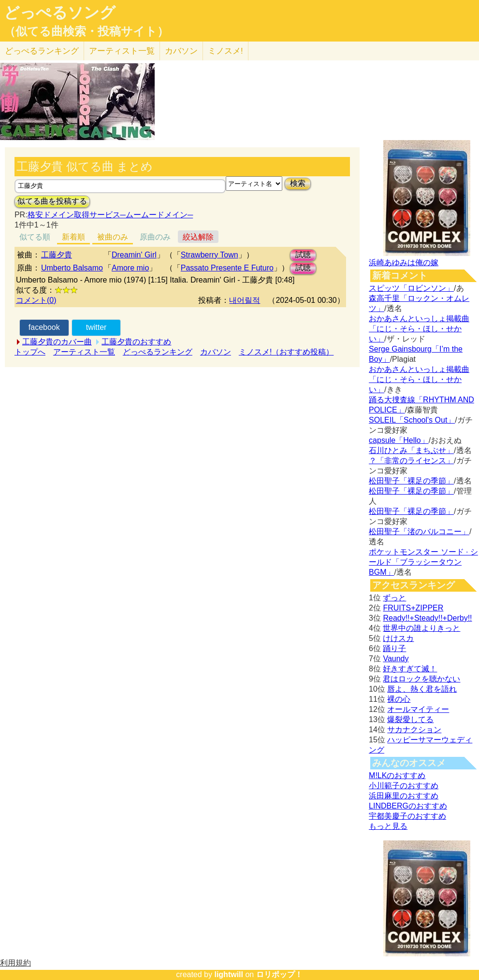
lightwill (229, 974)
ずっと (394, 598)
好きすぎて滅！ (410, 669)
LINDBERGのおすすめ (408, 806)
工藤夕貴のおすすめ (136, 342)
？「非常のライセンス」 (411, 461)
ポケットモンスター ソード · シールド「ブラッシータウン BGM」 (423, 562)
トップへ (30, 352)
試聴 (303, 255)
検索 (298, 183)
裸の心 (399, 699)
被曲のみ (113, 237)
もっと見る (388, 826)
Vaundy (396, 659)
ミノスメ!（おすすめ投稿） (286, 352)
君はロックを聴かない (421, 679)
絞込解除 (198, 237)
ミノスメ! (225, 51)
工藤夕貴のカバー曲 (57, 342)
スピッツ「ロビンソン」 (411, 288)
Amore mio (130, 268)
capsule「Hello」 (399, 440)
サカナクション (414, 730)
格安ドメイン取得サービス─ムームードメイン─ (110, 215)
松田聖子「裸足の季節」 (411, 481)
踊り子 (394, 648)
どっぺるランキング (158, 352)
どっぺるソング (60, 13)
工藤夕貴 (57, 255)
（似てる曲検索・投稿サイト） (86, 31)
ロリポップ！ (279, 974)
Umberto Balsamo (72, 268)
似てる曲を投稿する (52, 201)
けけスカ (398, 638)
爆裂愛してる (410, 719)
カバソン (181, 51)
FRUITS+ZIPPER (413, 608)
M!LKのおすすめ (397, 775)
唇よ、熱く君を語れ (422, 689)
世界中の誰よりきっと (421, 628)
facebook (44, 327)
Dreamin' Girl (134, 255)
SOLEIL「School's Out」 (412, 420)
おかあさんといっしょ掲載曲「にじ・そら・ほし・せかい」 (419, 329)
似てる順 (35, 237)
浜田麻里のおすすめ (404, 796)
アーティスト (122, 51)
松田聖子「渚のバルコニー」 (419, 532)
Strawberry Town (210, 255)
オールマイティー (418, 709)
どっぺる (42, 51)
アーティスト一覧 (84, 352)
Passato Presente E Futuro (227, 268)
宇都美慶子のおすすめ (407, 816)
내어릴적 (245, 300)
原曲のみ (155, 237)
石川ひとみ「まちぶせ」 (411, 450)
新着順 (73, 237)
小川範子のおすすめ (404, 786)
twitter (96, 327)
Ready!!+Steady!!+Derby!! (427, 618)
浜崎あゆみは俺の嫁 (404, 263)
